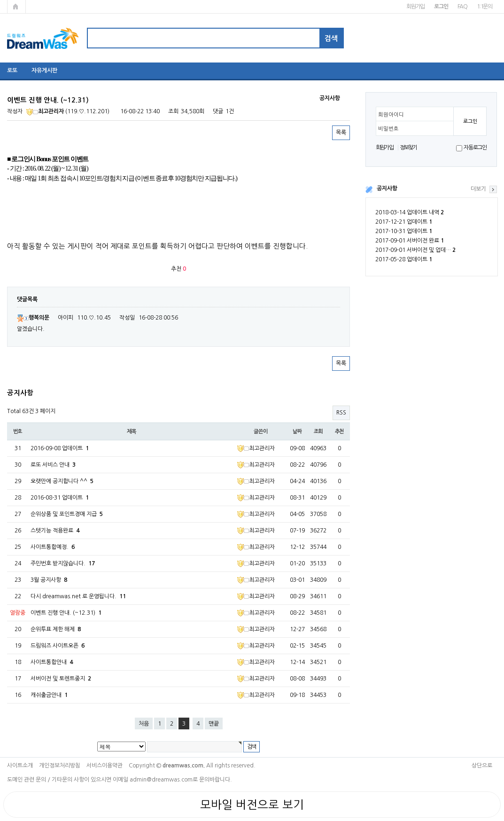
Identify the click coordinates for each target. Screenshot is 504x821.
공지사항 (387, 188)
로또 (12, 70)
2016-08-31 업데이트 (60, 498)
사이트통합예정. (53, 547)
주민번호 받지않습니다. (63, 563)
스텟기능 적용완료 (55, 531)
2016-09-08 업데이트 (60, 448)
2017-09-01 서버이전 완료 (410, 241)
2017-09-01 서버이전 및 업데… (415, 250)
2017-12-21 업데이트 (404, 222)
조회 (318, 431)
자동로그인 (475, 148)
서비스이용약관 (105, 766)
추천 (340, 431)
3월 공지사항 (49, 580)
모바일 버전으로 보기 (252, 805)
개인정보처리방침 (60, 766)
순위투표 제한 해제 (56, 629)
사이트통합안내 (52, 662)
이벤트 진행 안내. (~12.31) (66, 613)
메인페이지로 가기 (16, 7)
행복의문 (33, 318)
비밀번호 (388, 129)
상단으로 (482, 766)
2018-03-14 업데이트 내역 (410, 212)
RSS (341, 413)
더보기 (478, 189)
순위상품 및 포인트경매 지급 (67, 514)
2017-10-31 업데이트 (404, 231)
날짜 (297, 431)
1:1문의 (485, 7)
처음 (144, 724)
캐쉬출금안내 (49, 695)
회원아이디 (391, 115)
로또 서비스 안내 (53, 465)
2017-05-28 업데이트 (404, 259)
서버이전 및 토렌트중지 (61, 679)
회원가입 (415, 7)
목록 (341, 133)
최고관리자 (45, 111)
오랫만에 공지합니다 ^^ (62, 481)
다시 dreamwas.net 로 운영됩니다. (78, 596)
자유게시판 (44, 70)
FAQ (462, 7)
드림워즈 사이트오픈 (58, 646)
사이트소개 (20, 766)
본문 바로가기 (0, 0)
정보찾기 (408, 148)
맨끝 (214, 724)
